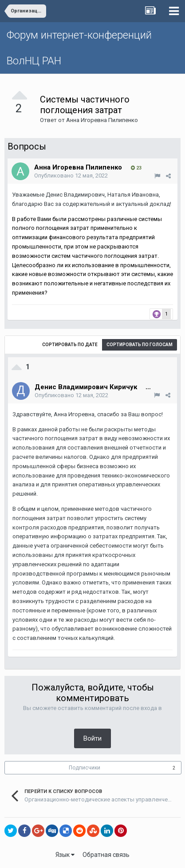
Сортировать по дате (70, 345)
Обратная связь (106, 855)
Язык (65, 855)
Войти (92, 738)
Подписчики (85, 768)
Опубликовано (71, 176)
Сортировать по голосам (140, 345)
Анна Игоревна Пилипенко (102, 120)
